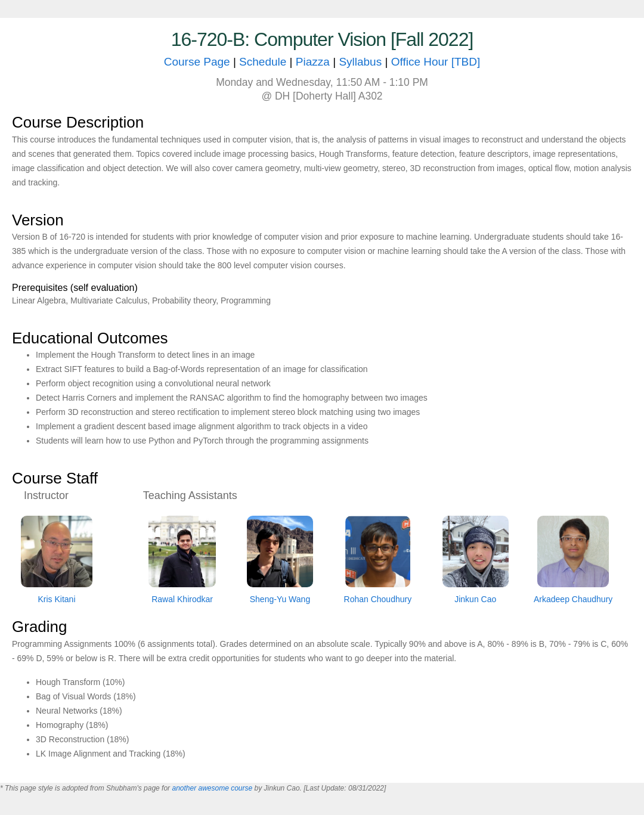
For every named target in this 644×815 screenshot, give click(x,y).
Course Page (197, 62)
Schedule (263, 62)
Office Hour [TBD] (436, 62)
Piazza (314, 62)
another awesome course (212, 788)
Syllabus (360, 62)
